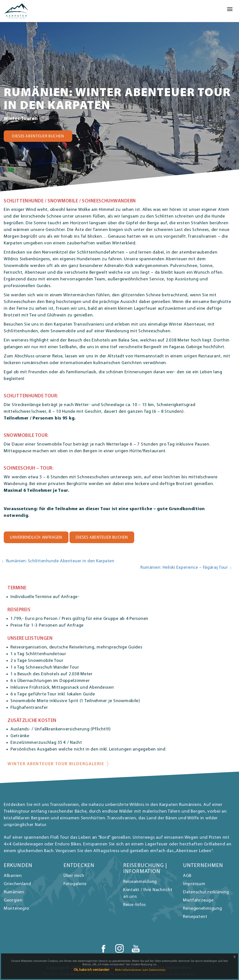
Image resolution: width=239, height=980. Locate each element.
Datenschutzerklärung (206, 892)
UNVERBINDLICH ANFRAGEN (36, 538)
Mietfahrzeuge (198, 900)
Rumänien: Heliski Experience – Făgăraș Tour (184, 568)
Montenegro (16, 909)
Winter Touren (21, 119)
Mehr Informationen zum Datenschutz (140, 970)
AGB (187, 876)
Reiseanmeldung (140, 882)
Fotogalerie (75, 884)
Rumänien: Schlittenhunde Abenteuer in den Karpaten (60, 561)
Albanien (13, 876)
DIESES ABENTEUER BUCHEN (38, 136)
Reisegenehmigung (203, 909)
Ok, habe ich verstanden (91, 970)
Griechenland (17, 884)
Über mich (74, 876)
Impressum (194, 884)
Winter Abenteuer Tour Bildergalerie (56, 764)
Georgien (13, 900)
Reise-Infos (135, 905)
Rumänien (14, 892)
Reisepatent (195, 917)
